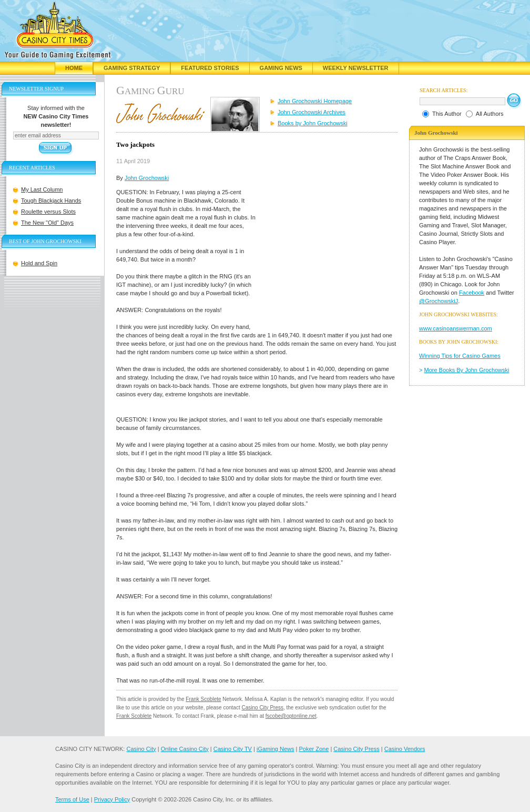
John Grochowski (147, 178)
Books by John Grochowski (313, 123)
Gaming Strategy (132, 68)
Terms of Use (72, 799)
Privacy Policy (112, 799)
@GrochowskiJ (439, 301)
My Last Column (42, 189)
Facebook (472, 293)
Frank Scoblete (203, 699)
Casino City (141, 749)
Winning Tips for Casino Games (460, 356)
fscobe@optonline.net (291, 716)
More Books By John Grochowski (467, 370)
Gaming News (281, 68)
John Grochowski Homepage (315, 101)
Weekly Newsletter (356, 68)
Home (74, 68)
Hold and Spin (39, 263)
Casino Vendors (405, 749)
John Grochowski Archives (312, 112)
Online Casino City (185, 749)
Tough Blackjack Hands (51, 201)
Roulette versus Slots (48, 212)
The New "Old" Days (47, 223)
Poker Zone (314, 749)
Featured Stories (210, 68)
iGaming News (276, 749)
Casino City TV (233, 749)
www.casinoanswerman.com (456, 328)
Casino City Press (262, 708)
